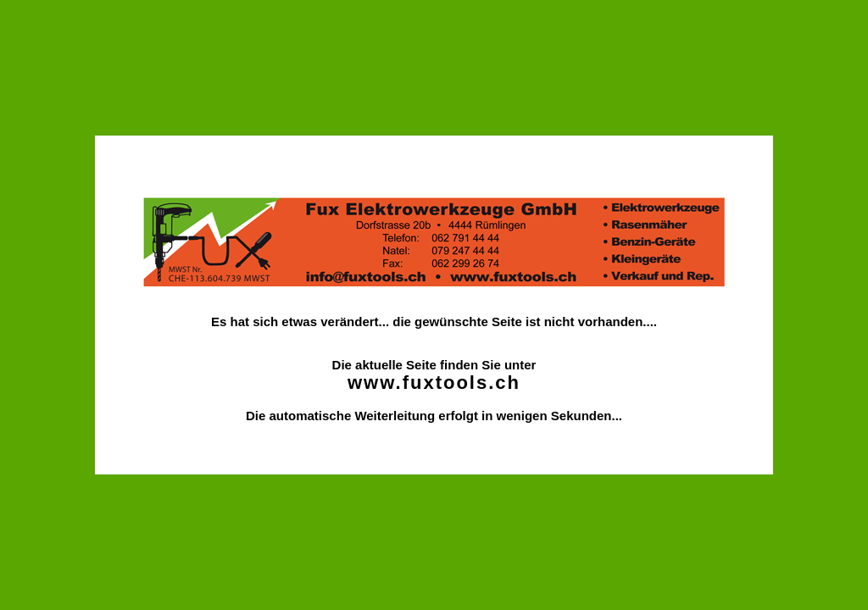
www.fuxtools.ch (434, 383)
